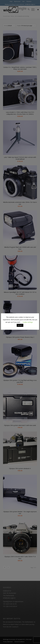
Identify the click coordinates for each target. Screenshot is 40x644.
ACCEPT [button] (20, 325)
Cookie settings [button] (28, 322)
